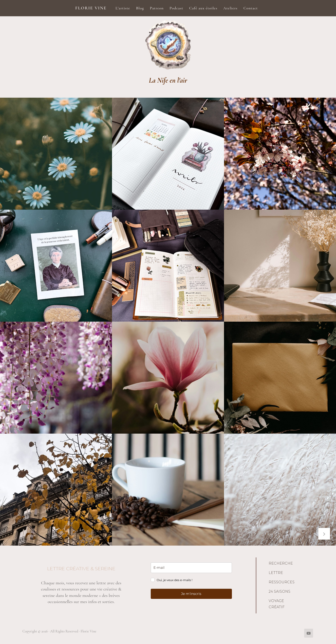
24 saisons (280, 591)
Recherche (281, 563)
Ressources (282, 582)
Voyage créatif (277, 604)
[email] (191, 568)
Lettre (276, 573)
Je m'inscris (191, 594)
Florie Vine (91, 8)
